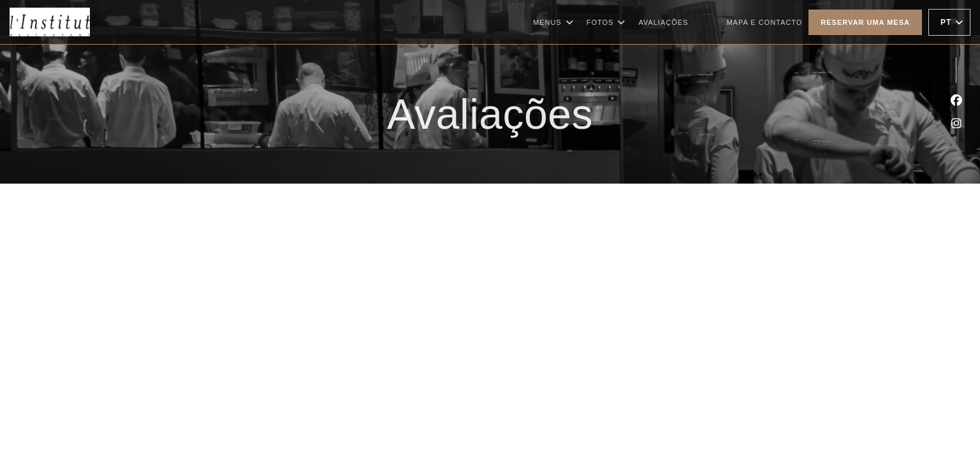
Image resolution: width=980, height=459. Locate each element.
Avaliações (663, 22)
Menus (553, 22)
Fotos (606, 22)
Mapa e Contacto (764, 22)
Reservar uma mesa (865, 22)
